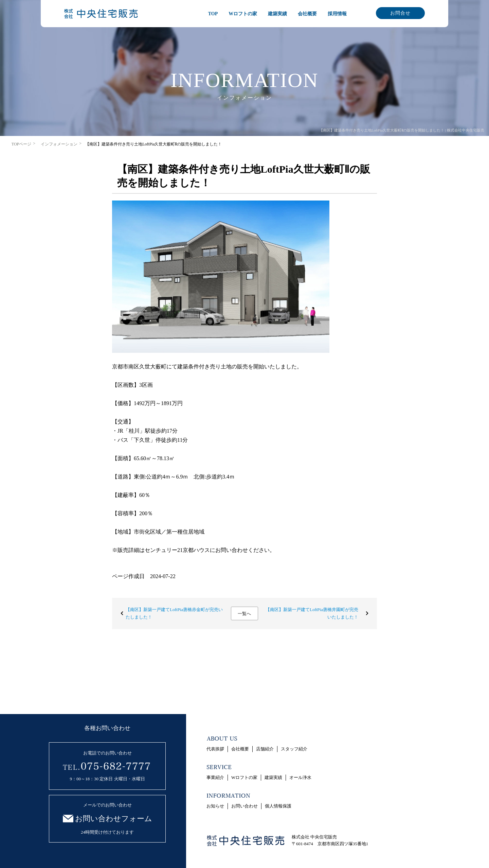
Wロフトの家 (243, 14)
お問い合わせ (244, 806)
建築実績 (277, 14)
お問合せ (400, 13)
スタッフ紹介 (294, 749)
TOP (213, 14)
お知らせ (215, 806)
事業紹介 (215, 777)
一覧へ (244, 614)
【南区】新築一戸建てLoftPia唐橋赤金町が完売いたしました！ (174, 613)
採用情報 (337, 14)
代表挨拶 (215, 749)
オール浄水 (300, 777)
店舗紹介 (265, 749)
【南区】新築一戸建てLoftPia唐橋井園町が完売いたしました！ (312, 613)
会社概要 (307, 14)
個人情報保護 (278, 806)
